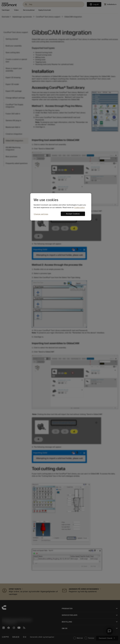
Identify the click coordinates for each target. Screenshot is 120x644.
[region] (61, 207)
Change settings (41, 214)
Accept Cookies (73, 214)
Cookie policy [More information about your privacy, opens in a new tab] (79, 208)
